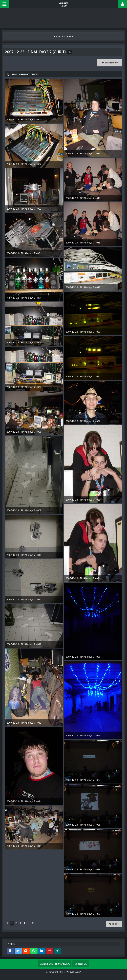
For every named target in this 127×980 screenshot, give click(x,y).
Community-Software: (64, 972)
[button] (4, 4)
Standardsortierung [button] (25, 74)
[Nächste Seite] (33, 923)
